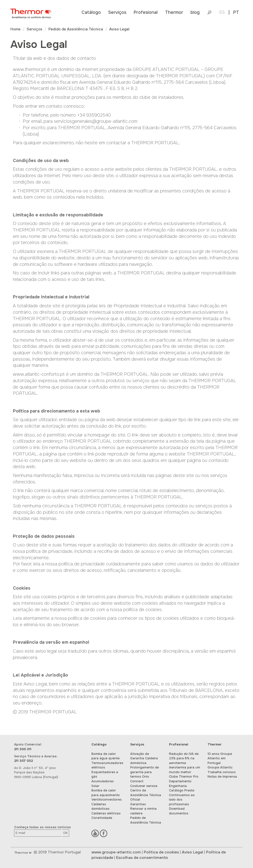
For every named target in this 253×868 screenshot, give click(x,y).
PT (236, 12)
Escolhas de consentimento (142, 858)
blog (195, 12)
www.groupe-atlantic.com (116, 852)
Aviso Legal (192, 852)
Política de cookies (161, 852)
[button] (91, 12)
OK (65, 833)
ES (222, 12)
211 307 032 (23, 761)
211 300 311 (23, 749)
